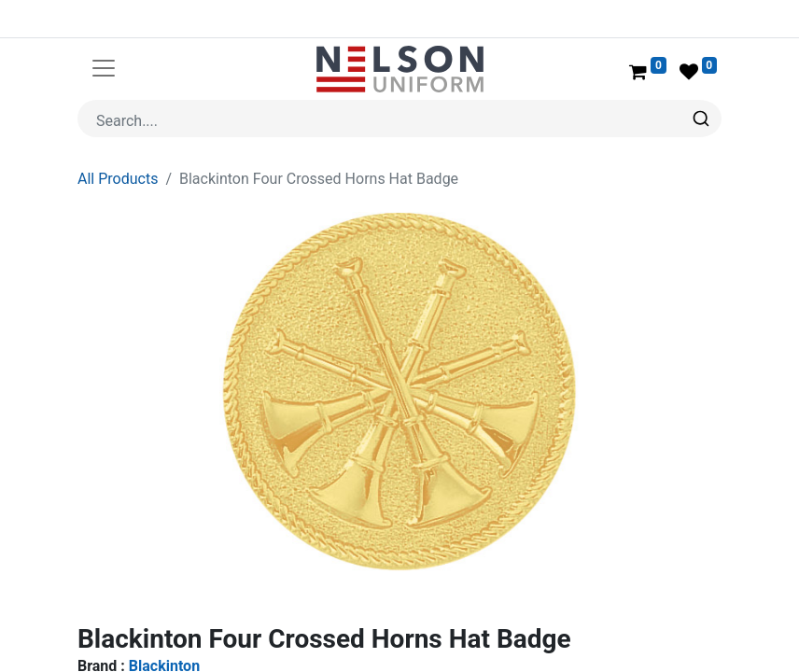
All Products (118, 179)
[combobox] (399, 119)
